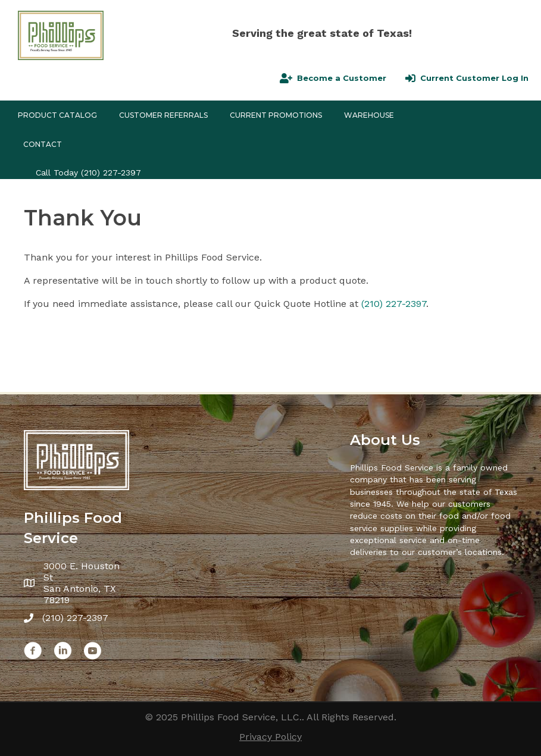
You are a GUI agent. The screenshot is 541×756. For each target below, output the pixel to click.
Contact (43, 144)
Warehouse (369, 115)
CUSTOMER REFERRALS (163, 115)
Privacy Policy (270, 737)
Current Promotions (276, 115)
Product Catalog (57, 115)
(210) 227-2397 (111, 172)
